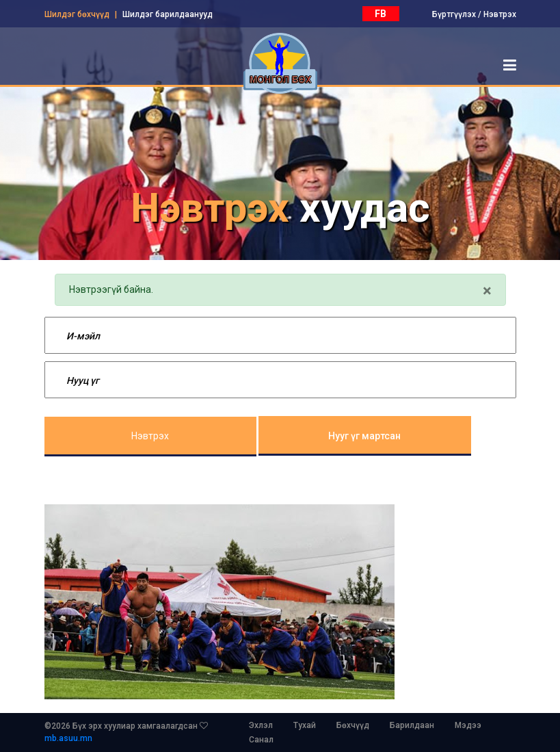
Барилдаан (412, 725)
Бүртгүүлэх (454, 14)
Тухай (305, 725)
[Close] (487, 291)
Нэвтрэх (500, 14)
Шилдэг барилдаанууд (168, 14)
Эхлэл (261, 725)
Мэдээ (468, 725)
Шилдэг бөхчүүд (77, 14)
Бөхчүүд (353, 725)
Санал (261, 740)
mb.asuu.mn (68, 738)
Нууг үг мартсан (364, 436)
